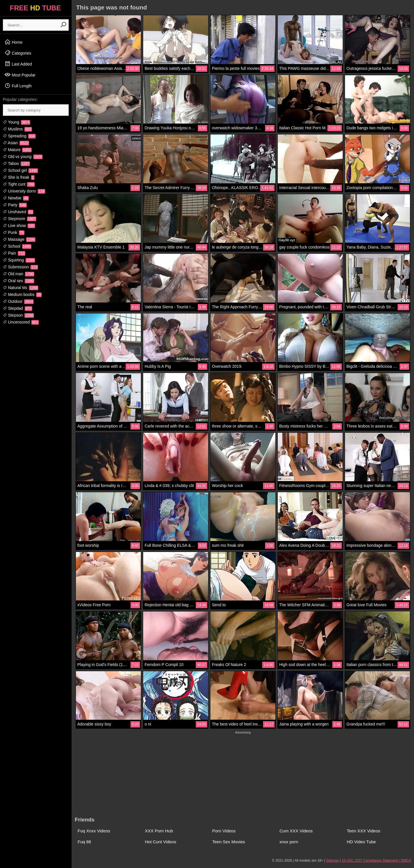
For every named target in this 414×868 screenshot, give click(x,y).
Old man (19, 274)
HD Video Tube (361, 842)
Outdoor (18, 301)
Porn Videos (224, 831)
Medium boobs (22, 295)
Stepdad (18, 308)
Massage (19, 239)
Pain (14, 253)
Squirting (19, 260)
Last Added (18, 64)
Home (13, 42)
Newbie (16, 198)
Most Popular (20, 75)
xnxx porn (289, 842)
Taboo (16, 163)
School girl (20, 170)
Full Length (18, 86)
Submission (20, 267)
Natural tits (21, 288)
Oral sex (19, 281)
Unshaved (18, 212)
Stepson (18, 315)
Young (17, 122)
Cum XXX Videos (296, 831)
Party (15, 205)
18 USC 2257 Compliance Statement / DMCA (376, 861)
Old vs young (23, 157)
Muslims (17, 129)
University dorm (24, 191)
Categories (18, 53)
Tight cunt (19, 184)
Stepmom (20, 219)
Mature (17, 150)
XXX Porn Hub (159, 831)
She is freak (19, 177)
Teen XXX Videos (363, 831)
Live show (19, 226)
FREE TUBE (35, 8)
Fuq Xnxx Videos (94, 831)
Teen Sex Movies (229, 842)
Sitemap (332, 861)
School (17, 246)
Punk (14, 232)
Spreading (19, 136)
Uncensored (21, 322)
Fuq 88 (84, 842)
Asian (16, 143)
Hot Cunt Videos (161, 842)
